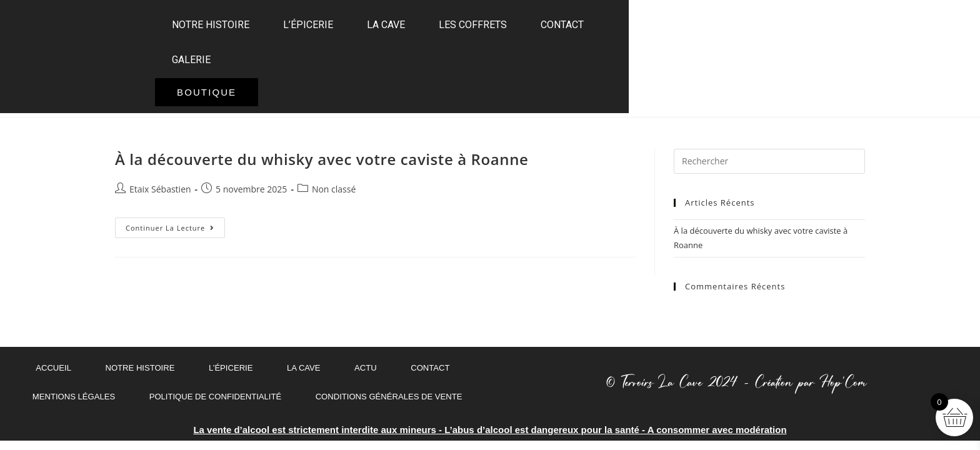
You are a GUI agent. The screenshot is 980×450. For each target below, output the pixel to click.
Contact (645, 57)
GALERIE (719, 57)
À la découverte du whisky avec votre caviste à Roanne (322, 159)
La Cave (468, 57)
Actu (364, 368)
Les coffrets (555, 57)
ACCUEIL (52, 368)
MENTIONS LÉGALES (83, 397)
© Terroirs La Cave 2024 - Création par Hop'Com (735, 382)
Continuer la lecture (175, 225)
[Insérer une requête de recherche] (769, 161)
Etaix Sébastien (160, 189)
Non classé (334, 189)
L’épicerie (391, 57)
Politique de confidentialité (219, 397)
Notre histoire (293, 57)
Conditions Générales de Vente (384, 397)
